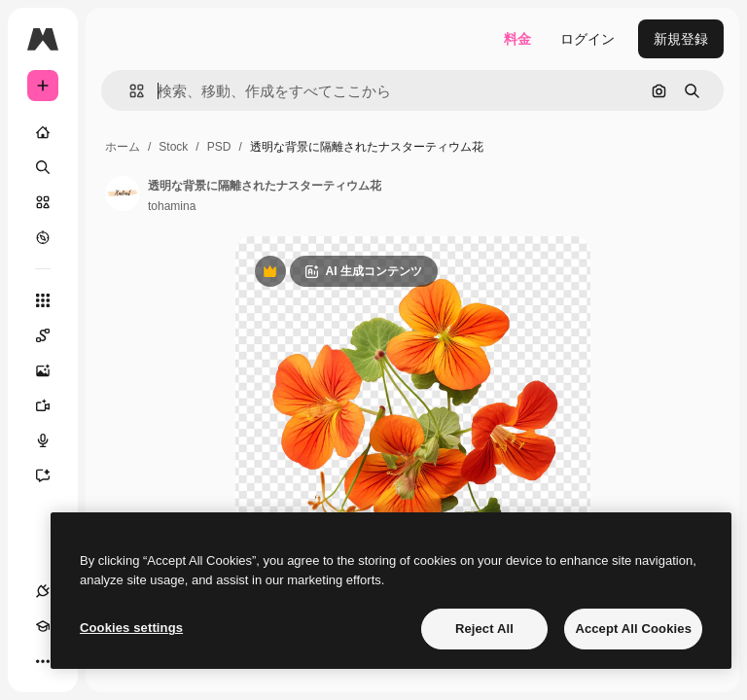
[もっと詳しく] (43, 237)
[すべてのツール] (43, 300)
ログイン (587, 39)
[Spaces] (53, 335)
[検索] (43, 167)
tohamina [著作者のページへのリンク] (172, 206)
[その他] (43, 661)
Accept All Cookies (633, 629)
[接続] (43, 591)
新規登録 (681, 39)
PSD (219, 147)
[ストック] (43, 202)
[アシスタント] (53, 475)
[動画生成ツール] (53, 405)
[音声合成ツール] (53, 440)
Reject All (484, 629)
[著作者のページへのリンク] (123, 193)
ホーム (123, 147)
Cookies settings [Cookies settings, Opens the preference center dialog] (131, 628)
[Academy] (43, 626)
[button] (129, 91)
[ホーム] (43, 132)
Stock (173, 147)
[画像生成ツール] (53, 370)
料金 (517, 39)
